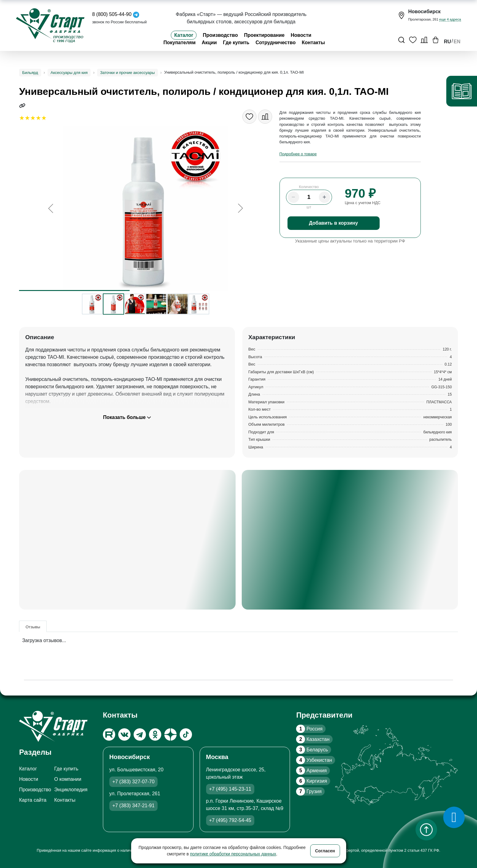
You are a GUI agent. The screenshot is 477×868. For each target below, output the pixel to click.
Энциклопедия (71, 790)
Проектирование (264, 35)
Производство (220, 35)
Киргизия (311, 781)
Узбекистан (314, 760)
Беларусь (312, 750)
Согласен (325, 851)
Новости (301, 35)
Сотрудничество (276, 43)
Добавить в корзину (334, 223)
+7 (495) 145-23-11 (230, 789)
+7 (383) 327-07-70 (133, 782)
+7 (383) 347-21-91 (133, 806)
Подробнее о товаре (298, 154)
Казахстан (313, 739)
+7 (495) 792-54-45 (230, 820)
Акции (209, 43)
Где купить (236, 43)
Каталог (184, 35)
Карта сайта (33, 800)
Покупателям (180, 43)
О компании (68, 779)
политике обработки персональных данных (233, 854)
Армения (311, 771)
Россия (309, 729)
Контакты (313, 43)
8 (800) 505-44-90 (112, 14)
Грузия (309, 791)
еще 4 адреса (450, 19)
